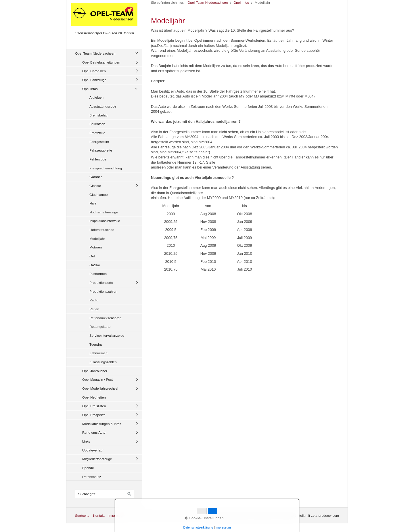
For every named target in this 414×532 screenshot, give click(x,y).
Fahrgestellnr (99, 142)
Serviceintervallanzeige (107, 335)
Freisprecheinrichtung (106, 168)
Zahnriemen (98, 353)
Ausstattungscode (103, 106)
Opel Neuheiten (94, 397)
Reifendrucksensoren (105, 318)
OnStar (95, 265)
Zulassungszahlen (103, 362)
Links (86, 441)
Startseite (82, 515)
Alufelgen (96, 97)
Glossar (95, 186)
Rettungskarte (100, 327)
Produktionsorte (101, 283)
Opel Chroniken (94, 71)
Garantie (96, 177)
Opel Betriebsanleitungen (101, 62)
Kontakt (99, 515)
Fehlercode (98, 159)
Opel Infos (90, 89)
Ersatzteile (97, 133)
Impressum (117, 515)
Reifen (94, 309)
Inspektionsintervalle (105, 221)
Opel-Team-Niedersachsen (95, 53)
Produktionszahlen (103, 291)
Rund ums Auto (94, 432)
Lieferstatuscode (102, 230)
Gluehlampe (98, 195)
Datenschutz (92, 477)
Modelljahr (97, 239)
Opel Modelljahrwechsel (100, 388)
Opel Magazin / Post (97, 379)
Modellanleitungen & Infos (102, 424)
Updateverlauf (93, 450)
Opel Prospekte (94, 415)
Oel (92, 256)
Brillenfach (97, 124)
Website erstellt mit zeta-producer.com (310, 515)
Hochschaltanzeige (104, 212)
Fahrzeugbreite (101, 150)
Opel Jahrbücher (95, 371)
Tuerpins (96, 344)
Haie (93, 203)
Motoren (96, 247)
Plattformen (98, 274)
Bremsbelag (98, 115)
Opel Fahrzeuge (94, 80)
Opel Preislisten (94, 406)
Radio (94, 300)
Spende (88, 468)
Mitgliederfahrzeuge (97, 459)
